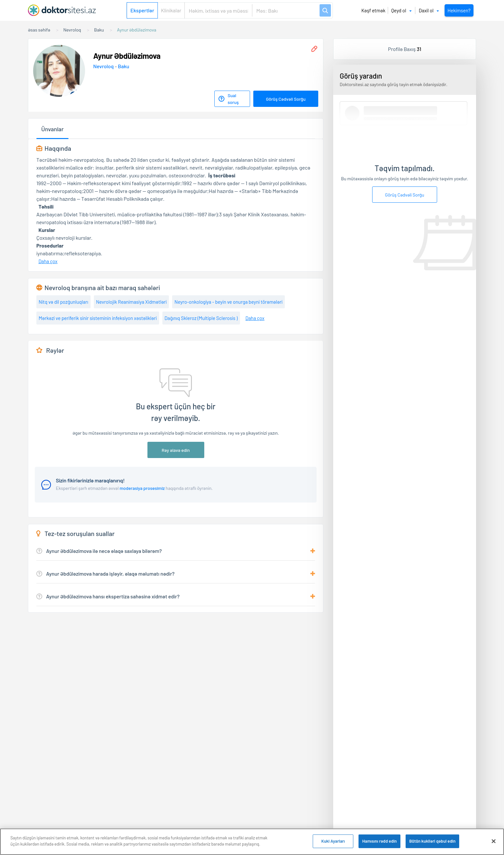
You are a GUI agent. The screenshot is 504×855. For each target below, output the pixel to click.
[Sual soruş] (232, 99)
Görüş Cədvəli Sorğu (286, 99)
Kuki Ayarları (333, 841)
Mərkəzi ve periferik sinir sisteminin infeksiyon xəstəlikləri (98, 318)
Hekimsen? (459, 10)
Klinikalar (171, 10)
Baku (124, 66)
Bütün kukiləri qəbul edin (432, 841)
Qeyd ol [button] (402, 10)
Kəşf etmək (373, 10)
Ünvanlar (52, 129)
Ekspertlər (142, 10)
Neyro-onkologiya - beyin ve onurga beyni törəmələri (228, 302)
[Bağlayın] (494, 841)
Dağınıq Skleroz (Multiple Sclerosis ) (201, 318)
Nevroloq (104, 66)
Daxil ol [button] (429, 10)
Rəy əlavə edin (176, 450)
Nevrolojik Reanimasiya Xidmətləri (132, 302)
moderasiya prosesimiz (142, 488)
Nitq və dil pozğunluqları (63, 302)
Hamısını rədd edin (379, 841)
